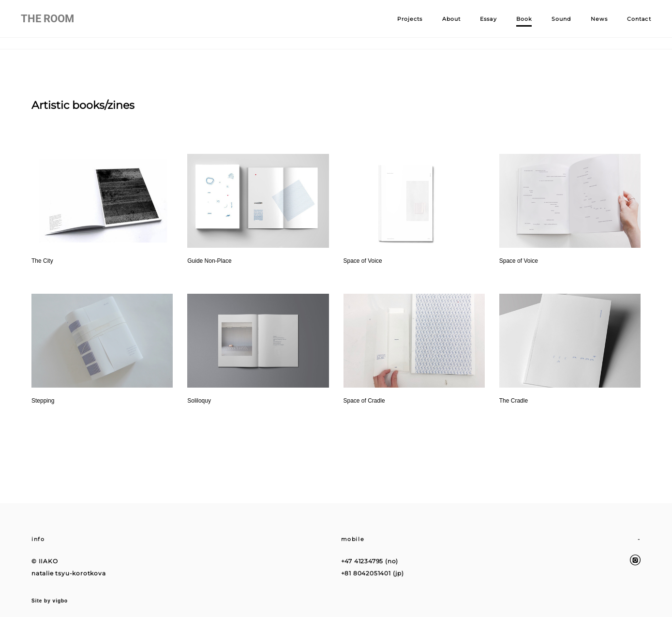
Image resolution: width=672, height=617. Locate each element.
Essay (478, 25)
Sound (551, 25)
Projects (399, 25)
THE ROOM (58, 25)
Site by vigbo (50, 594)
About (441, 25)
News (589, 25)
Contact (628, 25)
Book (514, 25)
